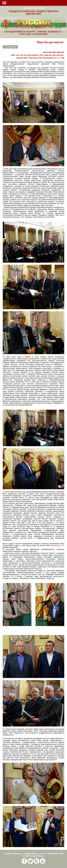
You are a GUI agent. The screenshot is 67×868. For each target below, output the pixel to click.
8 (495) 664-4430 (55, 854)
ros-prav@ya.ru (37, 856)
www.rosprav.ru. (57, 546)
